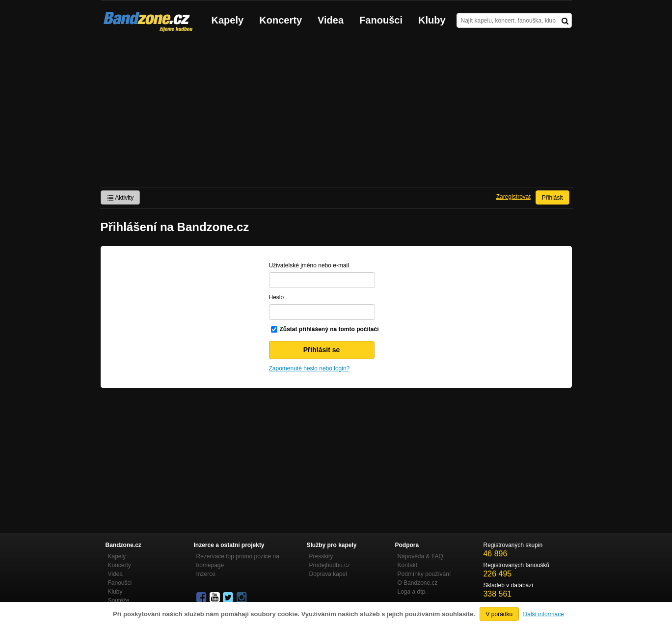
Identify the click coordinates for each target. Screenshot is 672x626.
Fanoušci (381, 20)
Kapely (228, 20)
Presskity (321, 556)
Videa (331, 20)
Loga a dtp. (412, 592)
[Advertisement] (336, 113)
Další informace (544, 614)
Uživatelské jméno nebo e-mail (309, 265)
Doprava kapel (328, 574)
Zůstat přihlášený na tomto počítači (329, 329)
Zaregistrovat (513, 197)
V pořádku (499, 614)
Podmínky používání (424, 574)
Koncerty (281, 20)
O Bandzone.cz (418, 583)
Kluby (432, 20)
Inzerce (206, 574)
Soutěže (119, 600)
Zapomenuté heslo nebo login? (309, 368)
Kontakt (408, 565)
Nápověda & (420, 556)
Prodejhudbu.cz (330, 565)
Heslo (277, 297)
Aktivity (121, 198)
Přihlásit (552, 198)
